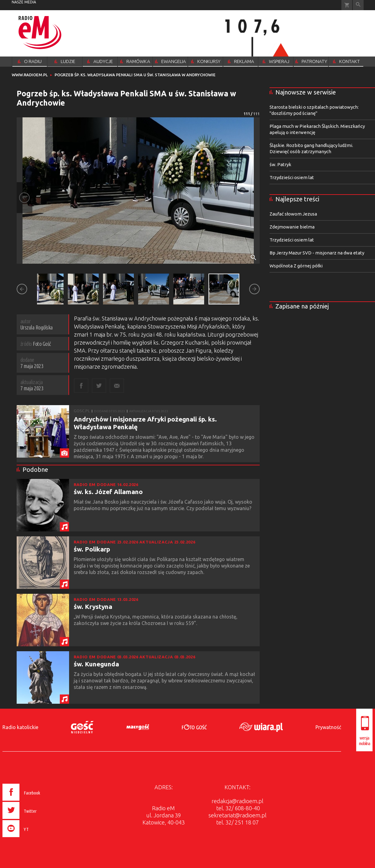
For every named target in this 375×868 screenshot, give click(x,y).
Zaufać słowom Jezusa (293, 214)
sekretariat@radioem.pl (237, 815)
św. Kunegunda (96, 664)
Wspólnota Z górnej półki (296, 266)
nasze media (24, 2)
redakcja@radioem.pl (237, 801)
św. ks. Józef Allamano (108, 492)
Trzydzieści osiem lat (292, 177)
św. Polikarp (92, 549)
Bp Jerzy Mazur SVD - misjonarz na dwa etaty (317, 253)
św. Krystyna (93, 606)
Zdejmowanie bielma (292, 227)
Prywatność (328, 727)
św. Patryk (280, 164)
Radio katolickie (20, 727)
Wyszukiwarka (358, 5)
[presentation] (34, 838)
